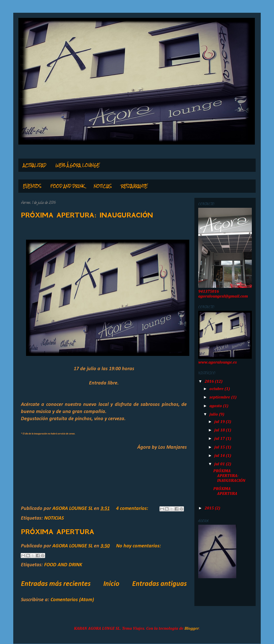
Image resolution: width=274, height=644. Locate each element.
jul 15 (220, 447)
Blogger (192, 629)
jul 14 (220, 456)
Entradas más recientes (56, 584)
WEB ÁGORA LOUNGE (77, 165)
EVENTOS (32, 186)
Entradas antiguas (159, 584)
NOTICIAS (103, 186)
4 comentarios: (133, 509)
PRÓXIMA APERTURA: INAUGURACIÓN (87, 215)
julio (214, 415)
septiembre (220, 397)
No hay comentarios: (139, 546)
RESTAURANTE (134, 186)
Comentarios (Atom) (72, 600)
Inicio (111, 584)
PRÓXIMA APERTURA (58, 532)
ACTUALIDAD (35, 165)
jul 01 (220, 464)
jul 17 (220, 439)
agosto (216, 406)
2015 (210, 508)
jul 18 (220, 430)
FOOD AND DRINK (67, 186)
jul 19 (220, 422)
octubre (217, 389)
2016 (210, 382)
